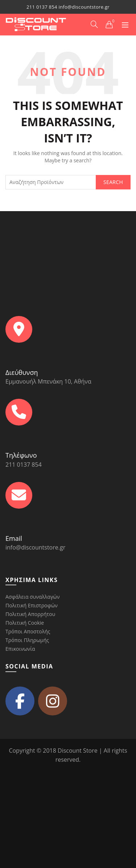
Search (113, 182)
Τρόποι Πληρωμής (27, 640)
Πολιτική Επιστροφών (32, 605)
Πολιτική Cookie (25, 623)
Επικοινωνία (20, 649)
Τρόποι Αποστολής (28, 631)
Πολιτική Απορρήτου (30, 614)
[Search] (94, 24)
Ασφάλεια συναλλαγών (32, 597)
